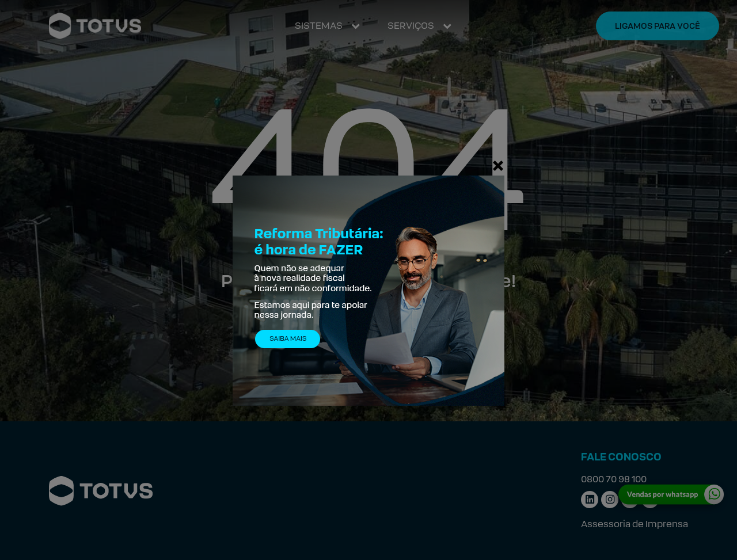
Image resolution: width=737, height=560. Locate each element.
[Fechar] (498, 165)
